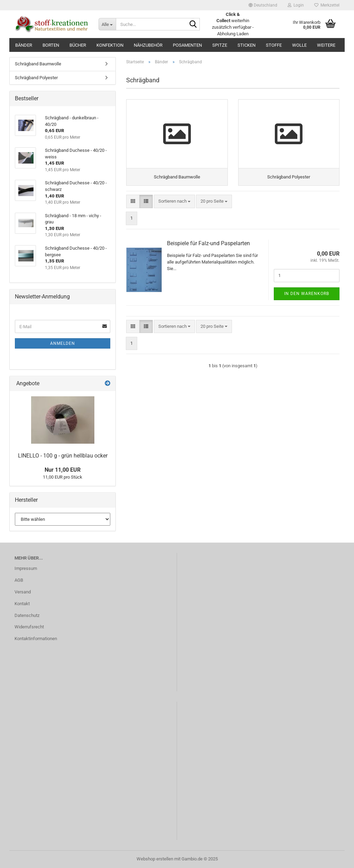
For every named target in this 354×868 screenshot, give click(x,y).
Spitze (220, 45)
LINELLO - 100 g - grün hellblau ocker (63, 456)
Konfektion (110, 45)
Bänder (24, 45)
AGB (19, 580)
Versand (23, 592)
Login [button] (296, 5)
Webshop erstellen (155, 859)
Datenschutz (27, 615)
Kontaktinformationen (36, 639)
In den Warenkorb (307, 294)
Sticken (246, 45)
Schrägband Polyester (36, 78)
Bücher (78, 45)
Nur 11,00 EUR (63, 470)
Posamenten (187, 45)
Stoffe (274, 45)
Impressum (26, 568)
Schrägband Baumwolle (38, 64)
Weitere (326, 45)
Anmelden (63, 343)
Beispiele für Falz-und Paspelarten (208, 243)
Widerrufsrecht (29, 627)
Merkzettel (327, 5)
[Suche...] (107, 24)
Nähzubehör (148, 45)
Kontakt (22, 604)
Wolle (299, 45)
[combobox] (174, 201)
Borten (51, 45)
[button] (263, 5)
